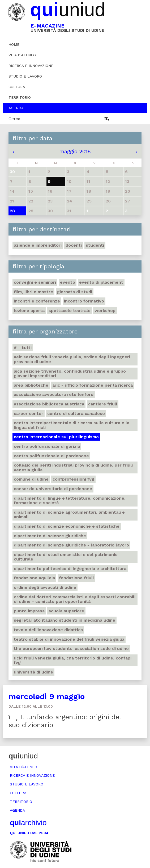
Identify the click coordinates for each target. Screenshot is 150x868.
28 (12, 211)
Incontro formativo (84, 301)
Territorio (20, 97)
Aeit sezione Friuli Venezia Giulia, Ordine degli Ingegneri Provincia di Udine (72, 359)
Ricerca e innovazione (31, 66)
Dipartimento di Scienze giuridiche (50, 536)
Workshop (105, 311)
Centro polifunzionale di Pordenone (51, 456)
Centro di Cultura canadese (76, 413)
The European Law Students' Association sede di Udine (71, 648)
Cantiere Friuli (103, 404)
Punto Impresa (29, 611)
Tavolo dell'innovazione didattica (48, 630)
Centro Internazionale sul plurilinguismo (56, 437)
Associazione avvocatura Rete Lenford (54, 394)
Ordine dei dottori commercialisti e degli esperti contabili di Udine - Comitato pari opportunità (75, 599)
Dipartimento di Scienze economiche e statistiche (67, 526)
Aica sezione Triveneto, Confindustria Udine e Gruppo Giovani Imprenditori (70, 374)
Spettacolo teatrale (70, 311)
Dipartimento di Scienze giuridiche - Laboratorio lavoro (71, 545)
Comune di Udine (31, 479)
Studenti (95, 245)
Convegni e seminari (35, 282)
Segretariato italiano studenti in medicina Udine (65, 620)
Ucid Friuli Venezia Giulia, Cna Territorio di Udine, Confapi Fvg (73, 660)
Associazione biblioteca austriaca (49, 404)
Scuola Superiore (66, 611)
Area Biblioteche (31, 385)
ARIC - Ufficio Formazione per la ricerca (93, 385)
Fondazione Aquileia (34, 578)
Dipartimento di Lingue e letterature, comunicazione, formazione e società (70, 501)
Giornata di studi (75, 292)
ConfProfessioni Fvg (73, 479)
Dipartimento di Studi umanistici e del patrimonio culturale (66, 557)
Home (14, 44)
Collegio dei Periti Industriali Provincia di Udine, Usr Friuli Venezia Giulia (73, 467)
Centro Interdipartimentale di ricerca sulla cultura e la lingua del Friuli (72, 425)
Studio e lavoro (25, 76)
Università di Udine (33, 672)
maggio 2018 (75, 151)
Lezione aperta (29, 311)
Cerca (14, 119)
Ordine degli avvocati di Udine (45, 587)
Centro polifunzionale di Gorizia (47, 446)
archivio (28, 823)
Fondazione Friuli (76, 578)
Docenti (74, 245)
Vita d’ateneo (22, 55)
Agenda (16, 108)
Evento (68, 282)
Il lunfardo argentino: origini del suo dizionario (65, 721)
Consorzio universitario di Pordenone (53, 489)
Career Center (29, 413)
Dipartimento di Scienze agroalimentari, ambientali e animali (69, 515)
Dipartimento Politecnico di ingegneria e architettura (70, 569)
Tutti (23, 348)
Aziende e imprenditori (38, 245)
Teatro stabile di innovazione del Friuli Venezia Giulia (69, 639)
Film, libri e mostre (33, 292)
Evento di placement (101, 282)
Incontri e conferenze (37, 301)
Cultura (17, 87)
